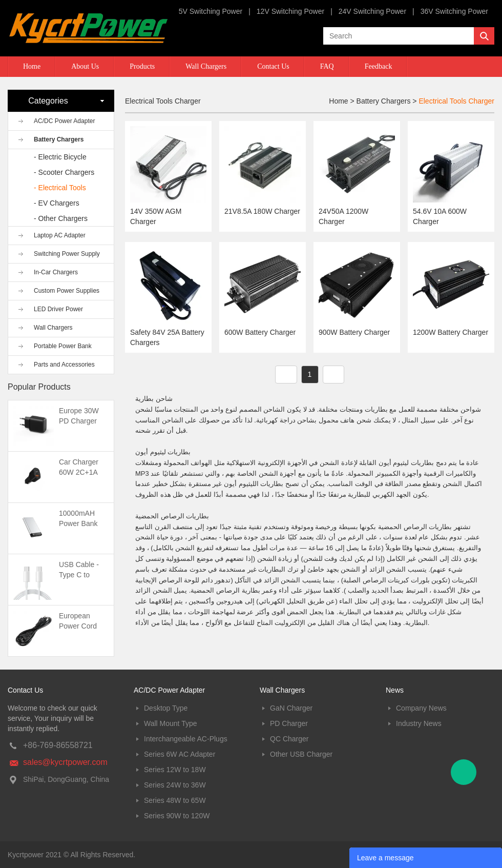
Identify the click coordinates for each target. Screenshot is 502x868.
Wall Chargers (206, 66)
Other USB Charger (301, 754)
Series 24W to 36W (175, 785)
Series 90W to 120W (177, 816)
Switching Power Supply (67, 254)
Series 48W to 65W (175, 800)
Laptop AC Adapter (60, 235)
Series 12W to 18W (175, 770)
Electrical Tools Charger (456, 101)
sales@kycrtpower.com (65, 762)
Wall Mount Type (171, 723)
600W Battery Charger (260, 332)
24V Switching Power (372, 11)
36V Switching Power (454, 11)
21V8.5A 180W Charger (262, 211)
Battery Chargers (59, 139)
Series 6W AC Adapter (180, 754)
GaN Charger (291, 708)
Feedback (379, 66)
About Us (85, 66)
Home (32, 66)
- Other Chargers (61, 218)
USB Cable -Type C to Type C (79, 575)
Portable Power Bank (63, 346)
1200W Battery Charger (451, 332)
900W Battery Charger (354, 332)
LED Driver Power (58, 309)
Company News (421, 708)
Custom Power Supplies (67, 291)
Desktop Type (166, 708)
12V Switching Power (290, 11)
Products (142, 66)
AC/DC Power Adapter (64, 121)
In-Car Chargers (56, 272)
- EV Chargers (57, 203)
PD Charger (289, 723)
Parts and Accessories (64, 365)
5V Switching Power (211, 11)
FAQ (327, 66)
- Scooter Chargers (64, 172)
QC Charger (289, 739)
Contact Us (273, 66)
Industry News (419, 723)
